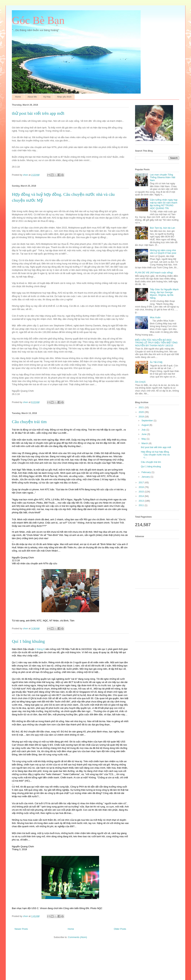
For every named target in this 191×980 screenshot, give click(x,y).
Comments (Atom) (77, 937)
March (145, 443)
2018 (142, 417)
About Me (32, 97)
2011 (142, 505)
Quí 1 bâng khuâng (28, 641)
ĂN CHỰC (140, 382)
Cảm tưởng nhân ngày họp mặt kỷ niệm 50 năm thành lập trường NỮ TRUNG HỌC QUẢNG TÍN (164, 204)
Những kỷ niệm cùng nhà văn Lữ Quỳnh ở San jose (163, 252)
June (144, 434)
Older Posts (120, 929)
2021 (142, 407)
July (144, 430)
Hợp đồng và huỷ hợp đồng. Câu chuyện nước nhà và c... (155, 455)
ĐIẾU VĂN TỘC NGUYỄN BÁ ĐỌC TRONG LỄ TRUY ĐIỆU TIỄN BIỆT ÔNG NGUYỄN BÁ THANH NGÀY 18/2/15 (156, 343)
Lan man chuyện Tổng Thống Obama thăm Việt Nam (162, 177)
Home (18, 97)
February (147, 472)
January (146, 477)
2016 (142, 487)
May (144, 439)
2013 (142, 501)
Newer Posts (21, 929)
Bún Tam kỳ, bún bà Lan (162, 228)
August (145, 425)
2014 (142, 496)
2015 (142, 492)
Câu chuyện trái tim (29, 422)
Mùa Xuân (155, 317)
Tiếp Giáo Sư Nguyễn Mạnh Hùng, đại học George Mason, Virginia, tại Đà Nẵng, (164, 294)
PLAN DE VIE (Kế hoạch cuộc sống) (154, 273)
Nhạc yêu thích (64, 97)
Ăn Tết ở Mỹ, (156, 362)
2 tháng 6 (40, 649)
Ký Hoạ (47, 97)
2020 (142, 412)
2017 (142, 482)
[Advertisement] (158, 563)
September (148, 421)
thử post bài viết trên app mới (38, 113)
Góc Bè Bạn (38, 20)
